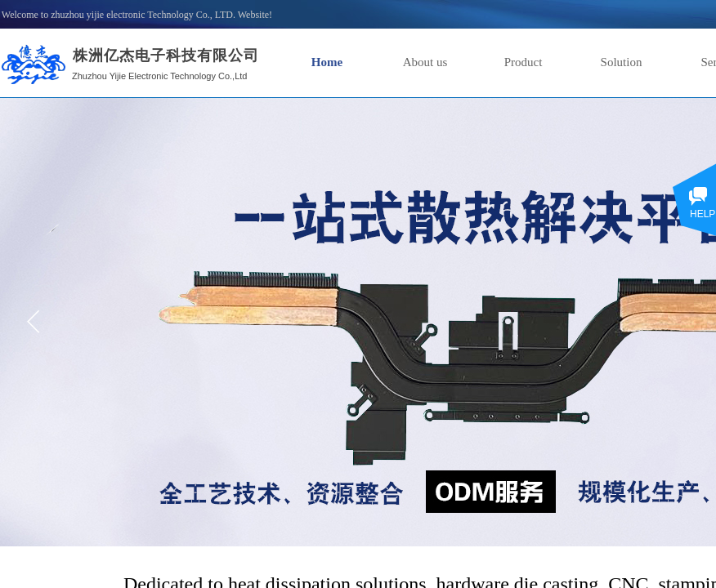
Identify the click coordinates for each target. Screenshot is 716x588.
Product (524, 62)
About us (425, 62)
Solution (622, 62)
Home (327, 62)
